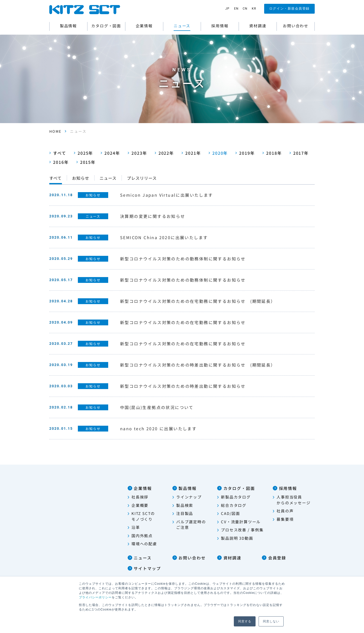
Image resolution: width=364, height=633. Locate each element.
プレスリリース (142, 178)
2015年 (86, 162)
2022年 (164, 153)
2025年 (84, 153)
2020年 (218, 153)
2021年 (191, 153)
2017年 (299, 153)
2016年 (59, 162)
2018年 (272, 153)
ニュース (108, 178)
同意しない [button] (271, 621)
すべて (58, 153)
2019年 (245, 153)
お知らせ (81, 178)
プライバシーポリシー (95, 597)
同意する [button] (245, 621)
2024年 (110, 153)
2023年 (137, 153)
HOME (55, 131)
